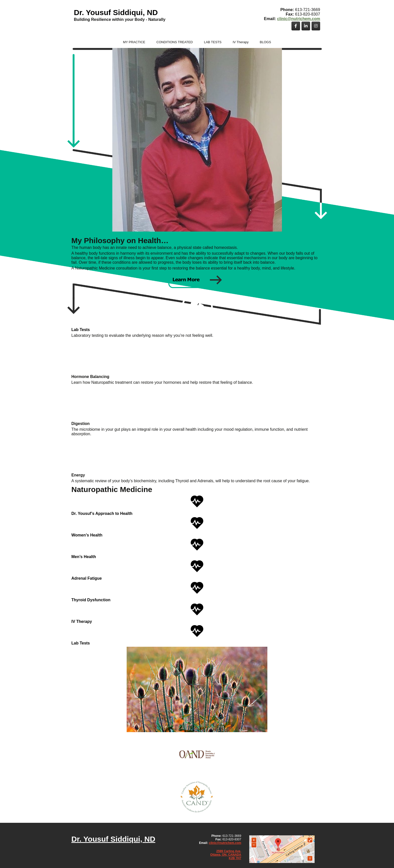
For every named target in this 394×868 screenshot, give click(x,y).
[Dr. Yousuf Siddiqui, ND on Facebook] (296, 26)
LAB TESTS (213, 42)
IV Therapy (241, 42)
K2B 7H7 (235, 858)
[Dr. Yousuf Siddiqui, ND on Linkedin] (306, 26)
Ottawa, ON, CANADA (226, 855)
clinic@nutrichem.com (299, 19)
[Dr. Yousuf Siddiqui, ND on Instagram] (316, 26)
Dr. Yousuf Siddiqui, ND (116, 12)
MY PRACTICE (134, 42)
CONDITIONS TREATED (175, 42)
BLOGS (265, 42)
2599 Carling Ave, (229, 851)
